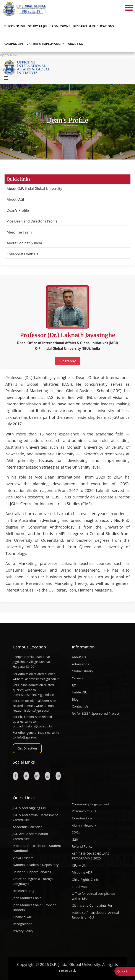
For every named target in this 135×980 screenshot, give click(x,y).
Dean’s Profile (18, 210)
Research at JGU (84, 811)
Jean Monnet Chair (27, 898)
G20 (75, 839)
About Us (75, 44)
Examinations (82, 818)
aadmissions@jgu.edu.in (42, 679)
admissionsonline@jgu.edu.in (33, 695)
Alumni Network (84, 825)
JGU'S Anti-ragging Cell (30, 808)
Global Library (83, 671)
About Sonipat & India (24, 243)
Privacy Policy (23, 931)
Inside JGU (80, 692)
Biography (68, 361)
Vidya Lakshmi (24, 858)
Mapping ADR (82, 872)
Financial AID (23, 917)
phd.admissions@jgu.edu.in (32, 726)
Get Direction (27, 748)
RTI (74, 685)
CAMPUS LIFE (14, 44)
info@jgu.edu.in (28, 737)
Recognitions (23, 924)
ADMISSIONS (61, 26)
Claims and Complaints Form (94, 905)
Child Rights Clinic (85, 879)
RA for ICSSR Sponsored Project (96, 713)
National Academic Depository (36, 865)
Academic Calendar (27, 827)
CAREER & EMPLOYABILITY (46, 44)
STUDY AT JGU (38, 26)
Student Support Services (32, 872)
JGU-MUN (79, 865)
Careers (78, 678)
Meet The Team (19, 232)
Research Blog (24, 891)
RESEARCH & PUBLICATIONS (94, 26)
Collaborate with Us (23, 254)
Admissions (81, 664)
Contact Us (80, 706)
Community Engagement (91, 804)
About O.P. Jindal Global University (34, 189)
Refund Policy (82, 846)
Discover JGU (15, 26)
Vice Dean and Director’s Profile (32, 221)
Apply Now (9, 55)
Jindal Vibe (80, 887)
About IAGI (15, 199)
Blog (75, 699)
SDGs (76, 832)
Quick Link (125, 971)
